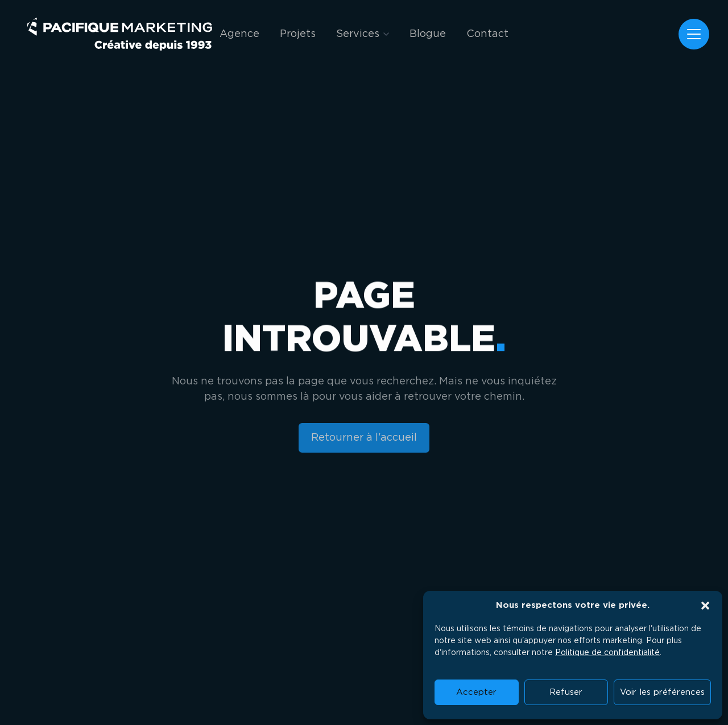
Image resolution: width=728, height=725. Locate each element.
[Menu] (694, 34)
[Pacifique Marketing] (120, 34)
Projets (298, 34)
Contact (487, 34)
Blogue (428, 34)
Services (358, 34)
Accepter (476, 692)
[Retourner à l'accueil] (364, 438)
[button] (705, 606)
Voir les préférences (662, 692)
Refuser (566, 692)
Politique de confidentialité (607, 653)
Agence (239, 34)
